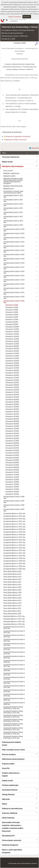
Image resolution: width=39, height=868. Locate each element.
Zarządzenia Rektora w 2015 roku (14, 542)
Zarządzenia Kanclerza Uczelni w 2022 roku (14, 644)
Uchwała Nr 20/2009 (12, 351)
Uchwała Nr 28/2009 (12, 370)
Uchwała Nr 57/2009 (12, 441)
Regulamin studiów (9, 176)
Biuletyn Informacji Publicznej (23, 30)
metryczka (35, 148)
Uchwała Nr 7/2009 (12, 319)
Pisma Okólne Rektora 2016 (12, 598)
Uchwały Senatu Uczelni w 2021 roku (14, 251)
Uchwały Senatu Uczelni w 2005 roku (14, 510)
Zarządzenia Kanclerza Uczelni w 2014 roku (14, 678)
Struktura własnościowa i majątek (11, 774)
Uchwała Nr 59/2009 (12, 446)
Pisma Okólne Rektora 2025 (12, 574)
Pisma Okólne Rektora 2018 (12, 592)
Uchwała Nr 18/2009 (12, 346)
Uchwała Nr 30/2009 (12, 375)
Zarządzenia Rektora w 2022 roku (14, 524)
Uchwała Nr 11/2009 (12, 329)
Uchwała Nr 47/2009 (12, 416)
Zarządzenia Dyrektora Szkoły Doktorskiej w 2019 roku (13, 737)
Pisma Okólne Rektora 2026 (12, 571)
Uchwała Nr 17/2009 (12, 344)
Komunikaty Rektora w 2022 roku (14, 619)
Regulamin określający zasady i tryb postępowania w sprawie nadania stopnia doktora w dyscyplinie (13, 181)
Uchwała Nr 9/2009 (12, 324)
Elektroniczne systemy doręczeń (13, 759)
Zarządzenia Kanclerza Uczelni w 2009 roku (14, 699)
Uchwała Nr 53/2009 (12, 431)
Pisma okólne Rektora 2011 (12, 611)
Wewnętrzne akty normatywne (12, 33)
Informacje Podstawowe (11, 157)
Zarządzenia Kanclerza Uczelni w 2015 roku (14, 674)
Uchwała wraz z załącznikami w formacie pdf (18, 137)
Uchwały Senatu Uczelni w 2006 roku (14, 506)
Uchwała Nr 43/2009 (12, 407)
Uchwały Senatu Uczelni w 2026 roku (14, 230)
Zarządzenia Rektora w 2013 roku (14, 548)
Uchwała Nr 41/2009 (12, 402)
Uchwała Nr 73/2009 (12, 479)
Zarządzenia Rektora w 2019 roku (14, 532)
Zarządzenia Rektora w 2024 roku (14, 519)
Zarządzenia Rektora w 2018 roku (14, 535)
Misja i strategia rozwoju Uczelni (13, 750)
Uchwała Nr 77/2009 (12, 489)
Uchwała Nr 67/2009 (12, 465)
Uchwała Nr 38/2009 (12, 395)
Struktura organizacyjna (10, 785)
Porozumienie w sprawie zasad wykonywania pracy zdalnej (13, 192)
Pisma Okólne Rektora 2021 (12, 585)
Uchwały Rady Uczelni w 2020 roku (13, 221)
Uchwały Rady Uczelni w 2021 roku (13, 217)
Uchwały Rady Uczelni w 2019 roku (13, 226)
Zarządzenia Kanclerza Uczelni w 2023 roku (14, 640)
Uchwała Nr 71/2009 (12, 475)
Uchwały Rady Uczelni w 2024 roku (13, 205)
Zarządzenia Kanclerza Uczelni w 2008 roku (14, 703)
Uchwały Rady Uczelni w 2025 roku (13, 200)
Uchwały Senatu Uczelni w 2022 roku (14, 247)
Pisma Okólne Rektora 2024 (12, 577)
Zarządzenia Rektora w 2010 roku (14, 556)
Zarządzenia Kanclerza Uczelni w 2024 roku (14, 636)
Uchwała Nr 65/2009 (12, 460)
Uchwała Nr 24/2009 (12, 361)
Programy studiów (8, 764)
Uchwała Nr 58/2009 (12, 443)
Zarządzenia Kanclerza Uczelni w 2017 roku (14, 665)
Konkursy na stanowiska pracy (12, 808)
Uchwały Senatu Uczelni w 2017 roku (14, 268)
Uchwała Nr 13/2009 (12, 334)
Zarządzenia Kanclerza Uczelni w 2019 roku (14, 657)
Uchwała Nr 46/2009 (12, 414)
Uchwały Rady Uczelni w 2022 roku (13, 213)
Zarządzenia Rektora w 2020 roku (14, 529)
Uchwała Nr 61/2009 (12, 450)
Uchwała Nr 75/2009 (12, 484)
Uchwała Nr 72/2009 (12, 477)
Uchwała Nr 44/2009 (12, 409)
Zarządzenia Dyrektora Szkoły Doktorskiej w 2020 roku (13, 733)
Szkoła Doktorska (8, 818)
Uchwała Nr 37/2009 (12, 392)
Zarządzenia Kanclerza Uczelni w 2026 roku (14, 628)
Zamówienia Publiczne (10, 790)
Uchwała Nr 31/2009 (12, 378)
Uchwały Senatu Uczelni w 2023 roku (14, 243)
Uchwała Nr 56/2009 (12, 438)
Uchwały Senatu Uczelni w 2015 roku (14, 276)
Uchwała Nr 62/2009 (12, 453)
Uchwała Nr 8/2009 (12, 322)
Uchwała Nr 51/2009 (12, 426)
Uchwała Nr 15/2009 (12, 339)
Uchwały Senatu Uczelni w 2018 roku (14, 264)
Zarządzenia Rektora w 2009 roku (14, 558)
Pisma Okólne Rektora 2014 (12, 603)
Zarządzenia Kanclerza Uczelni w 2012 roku (14, 687)
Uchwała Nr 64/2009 (12, 458)
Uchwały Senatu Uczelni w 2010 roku (14, 297)
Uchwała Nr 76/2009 (12, 487)
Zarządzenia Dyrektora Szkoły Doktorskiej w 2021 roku (13, 729)
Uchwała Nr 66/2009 (12, 463)
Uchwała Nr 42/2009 (12, 404)
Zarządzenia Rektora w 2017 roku (14, 537)
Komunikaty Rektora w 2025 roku (14, 616)
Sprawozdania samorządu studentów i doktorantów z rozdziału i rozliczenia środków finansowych (13, 827)
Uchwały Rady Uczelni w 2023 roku (13, 209)
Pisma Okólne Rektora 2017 (12, 595)
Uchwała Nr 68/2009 (12, 467)
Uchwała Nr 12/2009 (12, 332)
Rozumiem (27, 17)
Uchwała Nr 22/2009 (12, 356)
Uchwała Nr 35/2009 (12, 387)
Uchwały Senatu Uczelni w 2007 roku (14, 502)
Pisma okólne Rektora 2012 (12, 608)
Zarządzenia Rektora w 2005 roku (14, 569)
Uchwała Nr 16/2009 (12, 341)
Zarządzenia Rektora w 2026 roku (14, 513)
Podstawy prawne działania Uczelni (11, 744)
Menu (4, 153)
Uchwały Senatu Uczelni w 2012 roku (14, 289)
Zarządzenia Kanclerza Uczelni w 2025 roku (14, 632)
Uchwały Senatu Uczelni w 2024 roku (14, 238)
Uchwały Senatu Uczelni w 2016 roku (14, 272)
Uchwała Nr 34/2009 (12, 385)
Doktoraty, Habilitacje (10, 813)
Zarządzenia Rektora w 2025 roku (14, 516)
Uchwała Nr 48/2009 (12, 419)
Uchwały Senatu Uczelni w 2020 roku (14, 255)
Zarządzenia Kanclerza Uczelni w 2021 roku (14, 649)
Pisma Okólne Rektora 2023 (12, 579)
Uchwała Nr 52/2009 (12, 429)
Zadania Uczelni (7, 781)
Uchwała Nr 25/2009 (12, 363)
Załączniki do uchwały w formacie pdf (16, 140)
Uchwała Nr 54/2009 (12, 433)
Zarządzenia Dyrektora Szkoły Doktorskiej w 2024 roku (13, 716)
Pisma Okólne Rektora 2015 (12, 600)
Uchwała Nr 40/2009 (12, 399)
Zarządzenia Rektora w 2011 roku (14, 553)
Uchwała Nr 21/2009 (12, 353)
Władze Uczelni (7, 162)
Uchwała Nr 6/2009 (12, 317)
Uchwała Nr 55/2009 (12, 436)
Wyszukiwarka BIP (8, 836)
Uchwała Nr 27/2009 (12, 368)
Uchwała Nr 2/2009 (12, 307)
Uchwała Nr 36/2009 (12, 390)
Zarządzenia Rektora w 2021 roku (14, 527)
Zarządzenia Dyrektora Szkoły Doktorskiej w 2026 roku (13, 708)
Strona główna (6, 30)
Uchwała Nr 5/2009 (12, 315)
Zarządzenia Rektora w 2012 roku (14, 550)
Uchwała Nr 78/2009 (12, 492)
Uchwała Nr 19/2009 (12, 349)
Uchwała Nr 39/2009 (12, 397)
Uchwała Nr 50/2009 (12, 424)
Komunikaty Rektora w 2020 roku (14, 624)
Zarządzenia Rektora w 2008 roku (14, 561)
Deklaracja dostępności (10, 845)
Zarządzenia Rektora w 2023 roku (14, 521)
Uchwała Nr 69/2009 (12, 470)
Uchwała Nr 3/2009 (12, 310)
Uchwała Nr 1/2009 (8, 39)
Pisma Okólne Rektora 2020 (12, 587)
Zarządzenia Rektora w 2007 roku (14, 564)
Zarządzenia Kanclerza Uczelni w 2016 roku (14, 670)
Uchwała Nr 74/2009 (12, 482)
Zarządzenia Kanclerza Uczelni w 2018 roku (14, 661)
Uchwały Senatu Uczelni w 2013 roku (14, 285)
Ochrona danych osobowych (12, 840)
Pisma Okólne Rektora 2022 (12, 582)
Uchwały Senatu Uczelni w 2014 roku (14, 281)
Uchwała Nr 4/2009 (12, 312)
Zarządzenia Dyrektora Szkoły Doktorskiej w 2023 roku (13, 720)
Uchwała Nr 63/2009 (12, 455)
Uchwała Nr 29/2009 (12, 373)
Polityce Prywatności (15, 17)
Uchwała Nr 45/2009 (12, 412)
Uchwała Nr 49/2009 (12, 421)
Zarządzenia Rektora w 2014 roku (14, 545)
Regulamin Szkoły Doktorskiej (13, 186)
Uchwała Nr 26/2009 (12, 366)
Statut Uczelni (8, 171)
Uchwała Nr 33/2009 (12, 383)
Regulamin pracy (9, 189)
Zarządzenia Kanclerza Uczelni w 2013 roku (14, 682)
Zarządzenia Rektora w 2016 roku (14, 540)
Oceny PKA (6, 768)
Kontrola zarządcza (9, 754)
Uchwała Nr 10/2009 (12, 327)
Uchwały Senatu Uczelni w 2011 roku (14, 293)
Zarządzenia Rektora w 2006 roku (14, 566)
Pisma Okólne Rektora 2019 (12, 590)
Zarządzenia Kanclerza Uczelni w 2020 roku (14, 653)
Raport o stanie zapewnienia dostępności (12, 851)
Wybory (4, 804)
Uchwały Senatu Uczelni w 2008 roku (14, 497)
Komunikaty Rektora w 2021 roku (14, 621)
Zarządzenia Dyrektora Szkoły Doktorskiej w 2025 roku (13, 712)
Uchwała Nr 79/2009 (12, 494)
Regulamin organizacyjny (11, 173)
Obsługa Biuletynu (8, 794)
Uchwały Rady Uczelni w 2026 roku (13, 196)
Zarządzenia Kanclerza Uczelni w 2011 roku (14, 691)
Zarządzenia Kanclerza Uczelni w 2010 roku (14, 695)
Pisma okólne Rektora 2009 (12, 614)
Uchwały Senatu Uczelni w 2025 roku (14, 234)
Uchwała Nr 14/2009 (12, 336)
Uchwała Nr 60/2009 (12, 448)
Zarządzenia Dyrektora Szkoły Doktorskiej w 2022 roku (13, 725)
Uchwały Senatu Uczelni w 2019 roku (14, 259)
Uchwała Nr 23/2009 (12, 358)
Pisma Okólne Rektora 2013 (12, 606)
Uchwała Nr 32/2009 (12, 380)
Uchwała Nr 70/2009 (12, 472)
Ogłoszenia (6, 799)
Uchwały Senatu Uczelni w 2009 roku (14, 36)
